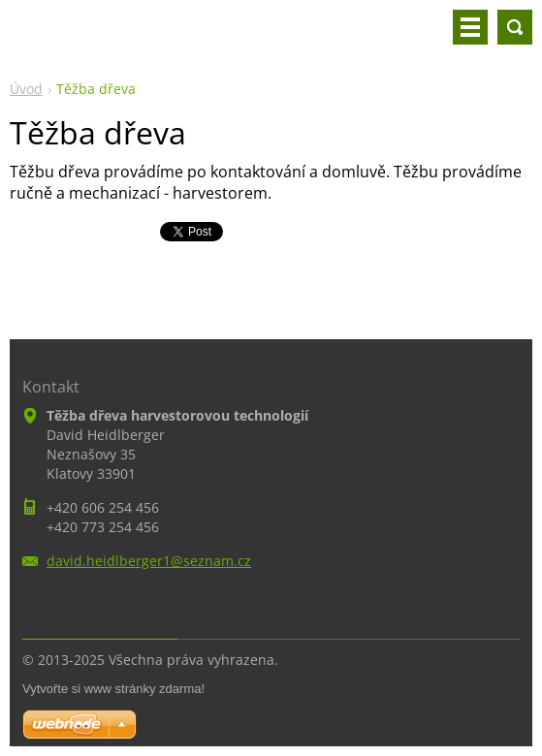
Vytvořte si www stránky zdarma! (113, 689)
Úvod (26, 89)
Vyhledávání (515, 27)
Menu (470, 27)
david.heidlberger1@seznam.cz (149, 561)
